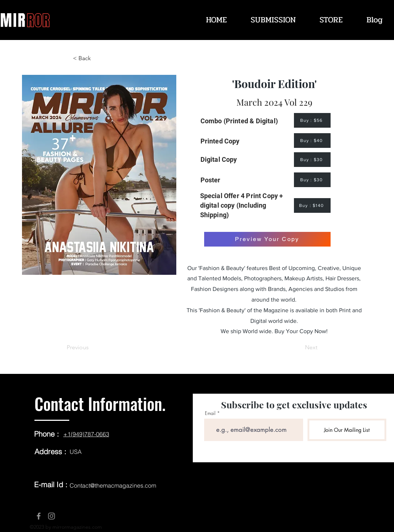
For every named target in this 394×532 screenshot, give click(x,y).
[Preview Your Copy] (267, 239)
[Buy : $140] (312, 205)
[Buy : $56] (312, 120)
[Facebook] (39, 516)
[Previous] (91, 347)
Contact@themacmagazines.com (113, 485)
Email (210, 413)
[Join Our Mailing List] (347, 430)
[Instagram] (51, 516)
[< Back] (97, 58)
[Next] (299, 347)
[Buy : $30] (312, 160)
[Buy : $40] (312, 141)
